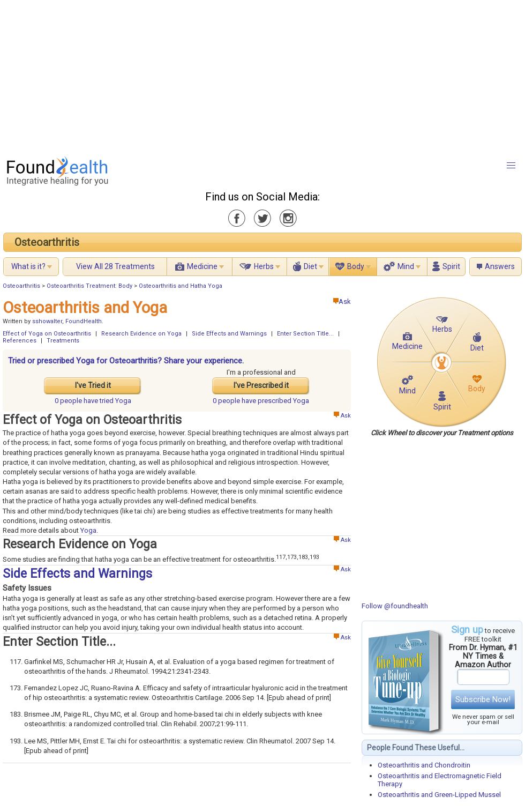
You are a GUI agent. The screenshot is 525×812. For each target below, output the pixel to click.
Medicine (202, 266)
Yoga (88, 530)
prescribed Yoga (261, 401)
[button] (511, 166)
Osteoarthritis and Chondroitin (424, 765)
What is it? (28, 266)
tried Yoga (93, 401)
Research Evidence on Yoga (141, 334)
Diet (310, 266)
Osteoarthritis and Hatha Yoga (181, 286)
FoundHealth (84, 321)
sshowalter (47, 321)
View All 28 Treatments (115, 266)
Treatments (63, 341)
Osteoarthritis (47, 242)
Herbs (264, 266)
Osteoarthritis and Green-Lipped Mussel (439, 795)
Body (356, 266)
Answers (500, 266)
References (20, 341)
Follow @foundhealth (395, 606)
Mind (406, 266)
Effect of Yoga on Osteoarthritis (47, 334)
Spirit (451, 266)
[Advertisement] (193, 75)
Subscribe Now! (483, 699)
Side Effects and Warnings (229, 334)
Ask (342, 301)
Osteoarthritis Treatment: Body (89, 286)
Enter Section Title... (305, 334)
